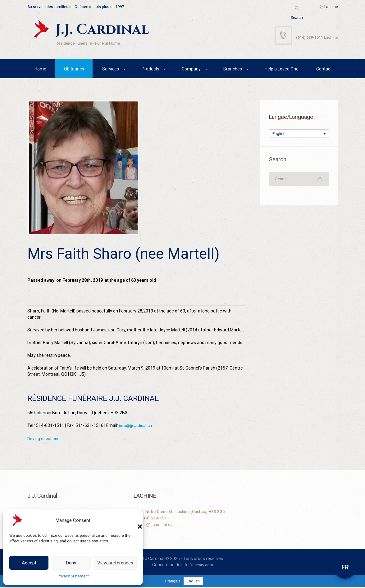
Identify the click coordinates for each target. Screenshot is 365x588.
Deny (71, 563)
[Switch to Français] (173, 581)
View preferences (115, 563)
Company (191, 70)
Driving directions (44, 439)
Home (40, 70)
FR (345, 567)
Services (111, 70)
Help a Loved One (282, 70)
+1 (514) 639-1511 (152, 518)
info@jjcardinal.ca (136, 427)
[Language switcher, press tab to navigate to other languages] (299, 135)
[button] (134, 520)
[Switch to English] (194, 581)
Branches (233, 70)
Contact (324, 70)
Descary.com (201, 565)
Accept (29, 563)
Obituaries (74, 70)
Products (151, 70)
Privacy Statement (73, 576)
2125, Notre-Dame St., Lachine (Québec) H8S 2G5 (182, 512)
